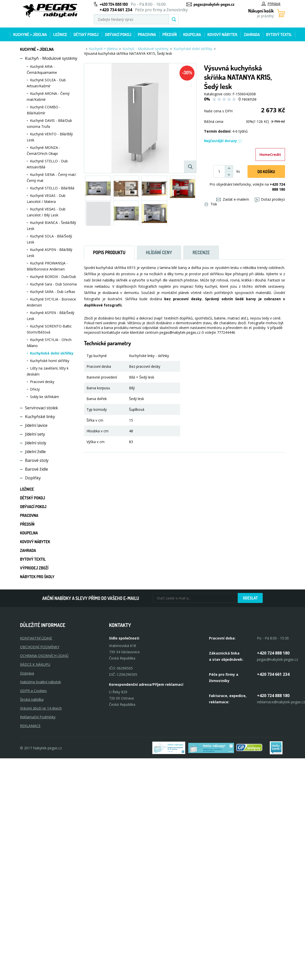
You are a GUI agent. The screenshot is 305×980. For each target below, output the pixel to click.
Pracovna (147, 35)
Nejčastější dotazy (223, 141)
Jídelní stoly (36, 443)
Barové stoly (37, 460)
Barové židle (36, 469)
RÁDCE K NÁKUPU (35, 664)
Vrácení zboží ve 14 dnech (41, 708)
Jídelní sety (35, 434)
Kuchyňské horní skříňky (50, 361)
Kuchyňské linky (40, 417)
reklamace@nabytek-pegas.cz (281, 702)
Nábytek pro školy (37, 577)
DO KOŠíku (266, 172)
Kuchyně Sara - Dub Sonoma (53, 284)
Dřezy (35, 389)
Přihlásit (271, 4)
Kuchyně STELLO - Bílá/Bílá (52, 188)
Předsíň (169, 35)
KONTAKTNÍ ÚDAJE (36, 638)
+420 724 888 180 (114, 4)
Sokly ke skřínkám (44, 397)
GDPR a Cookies (33, 691)
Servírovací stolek (41, 408)
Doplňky (33, 478)
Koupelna (192, 35)
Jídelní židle (35, 452)
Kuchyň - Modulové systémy (51, 58)
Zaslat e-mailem (233, 199)
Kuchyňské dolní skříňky (52, 353)
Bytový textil (279, 35)
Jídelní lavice (36, 425)
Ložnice (60, 35)
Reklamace (30, 726)
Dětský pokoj (86, 35)
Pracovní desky (42, 382)
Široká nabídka (32, 699)
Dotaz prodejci (270, 199)
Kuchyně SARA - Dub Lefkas (53, 292)
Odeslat (250, 598)
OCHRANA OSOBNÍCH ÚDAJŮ (44, 656)
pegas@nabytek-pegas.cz (214, 4)
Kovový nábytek (222, 35)
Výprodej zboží (34, 568)
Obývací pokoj (118, 35)
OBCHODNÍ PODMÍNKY (40, 647)
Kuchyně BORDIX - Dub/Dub (53, 277)
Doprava (27, 673)
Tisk (211, 204)
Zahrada (252, 35)
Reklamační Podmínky (38, 717)
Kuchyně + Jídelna (30, 35)
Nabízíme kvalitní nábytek (40, 682)
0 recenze (247, 99)
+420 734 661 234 (273, 674)
